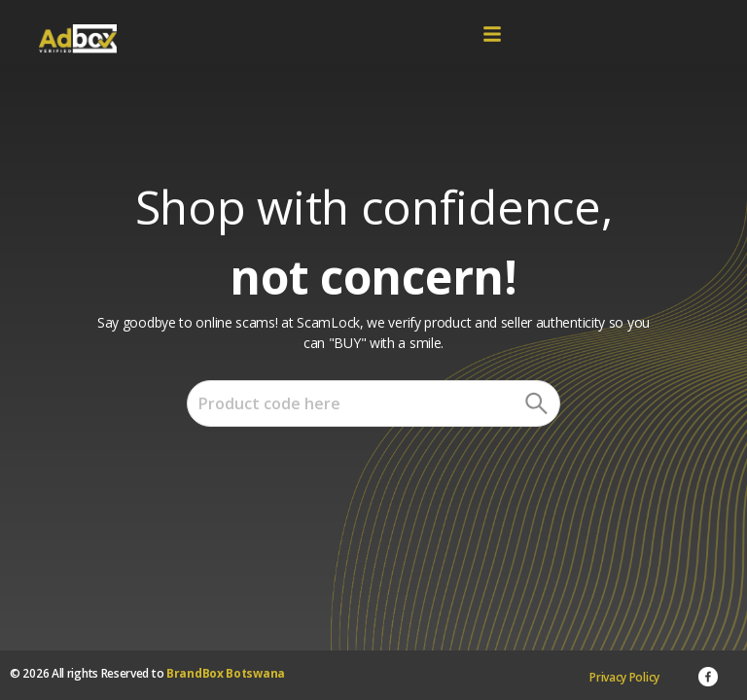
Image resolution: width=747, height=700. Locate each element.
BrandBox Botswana (226, 673)
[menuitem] (624, 678)
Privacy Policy (624, 677)
